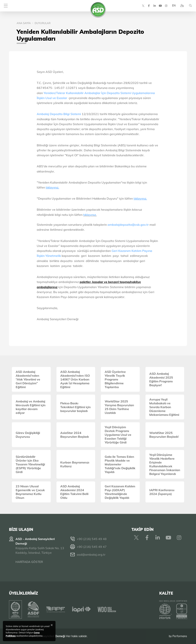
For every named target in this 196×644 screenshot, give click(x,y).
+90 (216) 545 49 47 (92, 547)
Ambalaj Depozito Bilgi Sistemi (59, 114)
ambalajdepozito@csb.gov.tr (128, 225)
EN (174, 6)
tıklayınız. (90, 215)
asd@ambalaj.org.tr (91, 555)
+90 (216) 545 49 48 (92, 539)
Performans (180, 636)
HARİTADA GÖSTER (29, 562)
